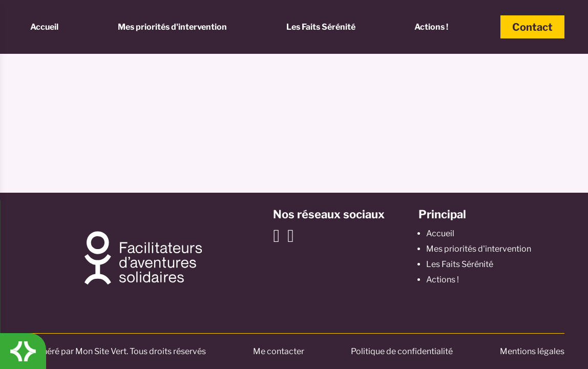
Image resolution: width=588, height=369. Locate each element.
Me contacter (279, 351)
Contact (532, 27)
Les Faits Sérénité (321, 27)
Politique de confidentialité (402, 351)
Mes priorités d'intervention (172, 27)
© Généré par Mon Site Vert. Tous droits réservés (115, 351)
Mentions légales (532, 351)
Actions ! (431, 27)
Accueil (44, 27)
